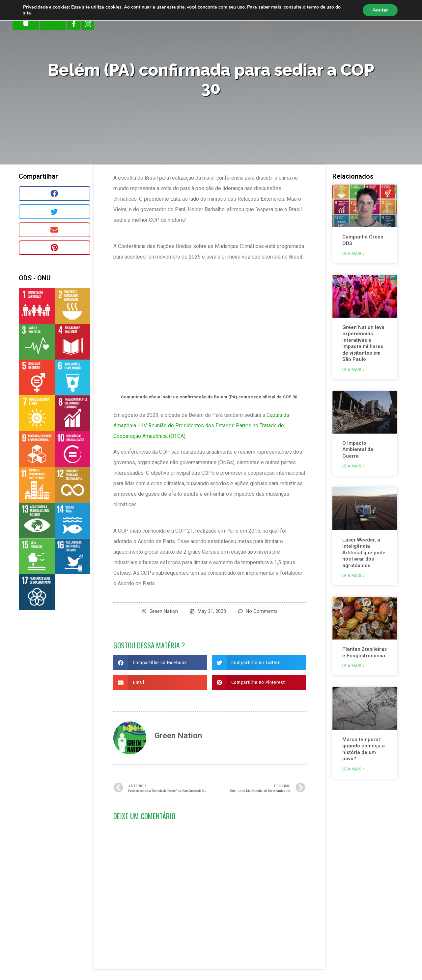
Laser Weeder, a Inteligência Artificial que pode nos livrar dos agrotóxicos (364, 553)
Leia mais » (353, 254)
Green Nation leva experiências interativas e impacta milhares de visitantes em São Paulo (363, 343)
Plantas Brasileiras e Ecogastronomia (365, 652)
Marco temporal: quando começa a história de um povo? (364, 749)
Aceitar (380, 10)
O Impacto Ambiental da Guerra (358, 450)
